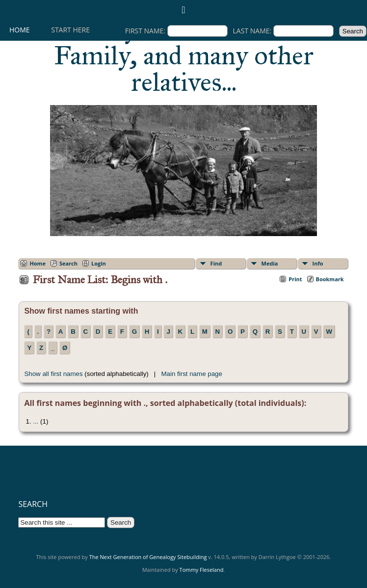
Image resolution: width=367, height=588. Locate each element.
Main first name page (191, 374)
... (36, 421)
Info (318, 263)
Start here (70, 30)
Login (99, 263)
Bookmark (330, 279)
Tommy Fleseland (202, 570)
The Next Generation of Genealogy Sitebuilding (148, 557)
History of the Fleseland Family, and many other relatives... (184, 55)
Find (216, 263)
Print (295, 279)
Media (270, 263)
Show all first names (53, 374)
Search (68, 263)
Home (20, 30)
